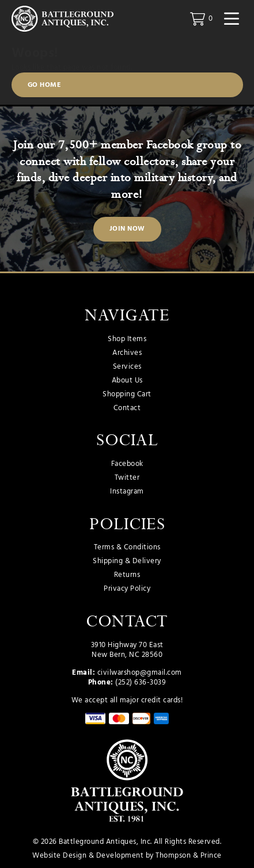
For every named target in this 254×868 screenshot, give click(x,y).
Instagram (127, 492)
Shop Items (127, 339)
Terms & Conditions (127, 548)
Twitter (127, 478)
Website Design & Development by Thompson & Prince (127, 856)
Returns (127, 575)
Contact (127, 408)
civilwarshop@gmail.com (140, 673)
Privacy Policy (127, 589)
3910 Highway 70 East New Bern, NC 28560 (127, 650)
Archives (127, 353)
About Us (127, 381)
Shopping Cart (127, 395)
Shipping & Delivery (127, 561)
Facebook (127, 464)
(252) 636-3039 (141, 682)
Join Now (127, 229)
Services (127, 367)
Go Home (45, 85)
